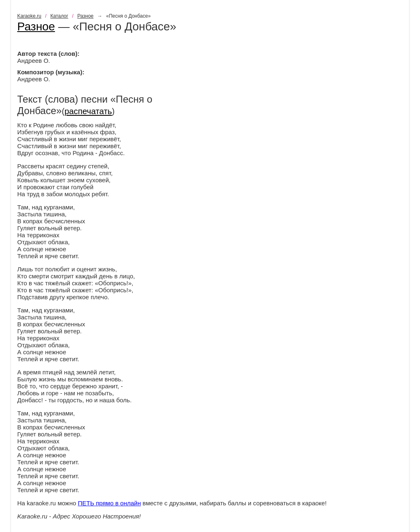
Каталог (59, 16)
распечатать (88, 111)
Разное (85, 16)
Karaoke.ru (29, 16)
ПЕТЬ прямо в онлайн (110, 503)
